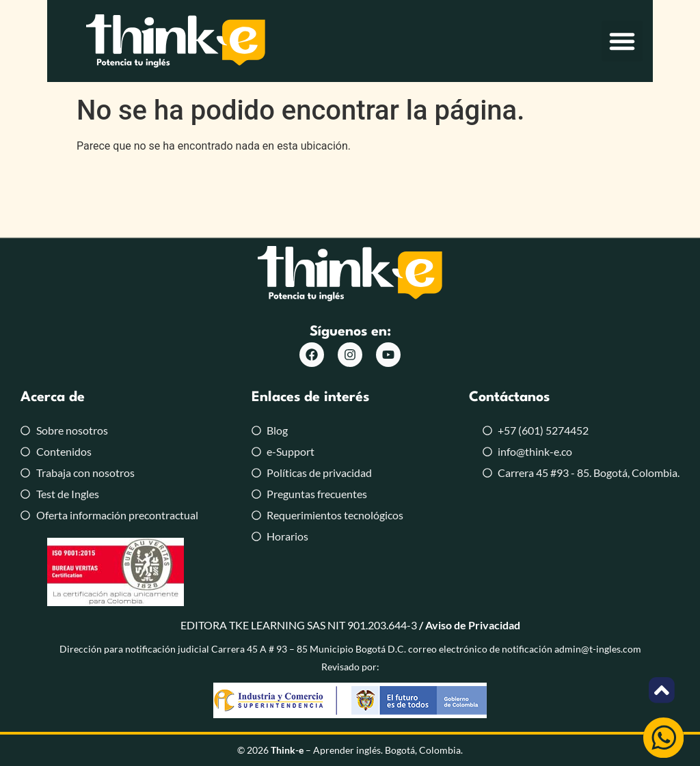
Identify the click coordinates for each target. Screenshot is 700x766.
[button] (669, 44)
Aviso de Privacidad (473, 625)
